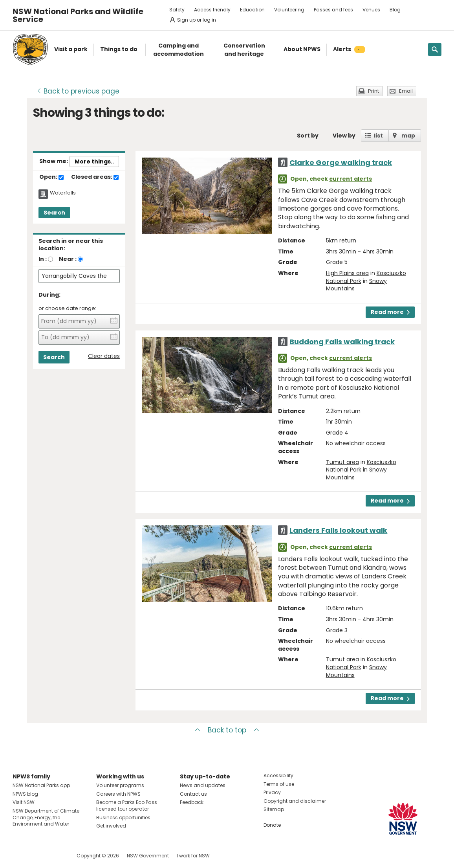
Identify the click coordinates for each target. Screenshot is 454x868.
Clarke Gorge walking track (341, 162)
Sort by (308, 136)
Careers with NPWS (118, 794)
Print (373, 91)
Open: (51, 177)
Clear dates (104, 356)
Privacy (272, 792)
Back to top (227, 730)
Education (252, 10)
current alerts (351, 179)
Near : (68, 259)
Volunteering (289, 10)
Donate (272, 825)
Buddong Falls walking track (342, 342)
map (408, 136)
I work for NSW (193, 856)
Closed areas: (95, 177)
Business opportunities (123, 818)
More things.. (94, 161)
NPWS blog (25, 794)
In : (43, 259)
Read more (390, 312)
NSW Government (148, 856)
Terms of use (279, 784)
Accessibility (278, 775)
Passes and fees (333, 10)
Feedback (192, 802)
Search (54, 213)
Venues (371, 10)
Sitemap (274, 809)
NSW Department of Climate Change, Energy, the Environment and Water (46, 818)
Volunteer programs (120, 785)
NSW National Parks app (41, 785)
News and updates (203, 785)
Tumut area (342, 462)
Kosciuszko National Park (361, 466)
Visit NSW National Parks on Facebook (20, 856)
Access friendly (212, 10)
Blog (395, 10)
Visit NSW (24, 802)
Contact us (193, 794)
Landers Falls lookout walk (338, 530)
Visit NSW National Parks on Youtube (54, 856)
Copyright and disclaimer (295, 801)
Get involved (111, 826)
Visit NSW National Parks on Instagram (37, 856)
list (378, 136)
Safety (177, 10)
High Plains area (347, 273)
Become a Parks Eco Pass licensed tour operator (127, 806)
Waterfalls (63, 193)
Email (406, 91)
